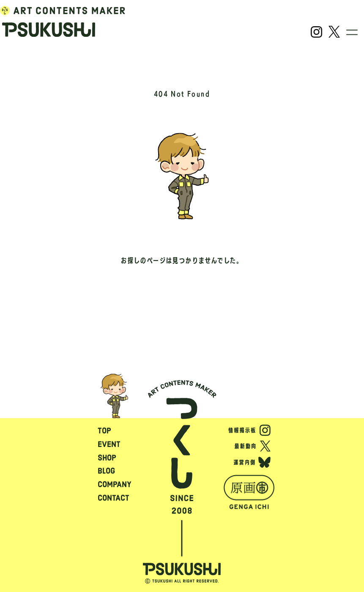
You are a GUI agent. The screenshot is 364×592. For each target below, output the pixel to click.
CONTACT (114, 498)
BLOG (106, 471)
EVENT (109, 444)
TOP (104, 431)
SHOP (107, 458)
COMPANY (115, 484)
